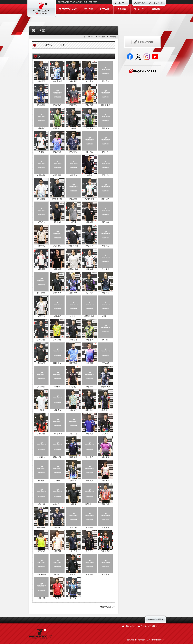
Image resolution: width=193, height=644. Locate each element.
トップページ (89, 37)
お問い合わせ (130, 626)
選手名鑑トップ (108, 607)
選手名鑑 (102, 37)
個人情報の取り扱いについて (152, 626)
